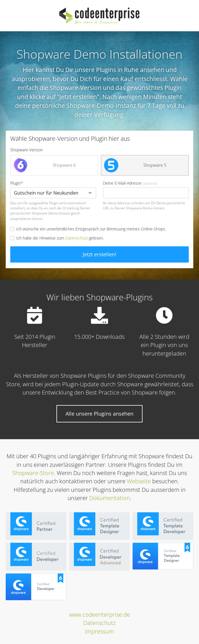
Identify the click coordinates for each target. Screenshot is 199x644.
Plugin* (53, 189)
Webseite (139, 481)
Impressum (99, 631)
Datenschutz (77, 238)
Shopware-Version (27, 150)
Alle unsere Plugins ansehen (99, 414)
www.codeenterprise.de (99, 615)
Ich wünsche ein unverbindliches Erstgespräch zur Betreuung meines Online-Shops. (91, 229)
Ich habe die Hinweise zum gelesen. (60, 238)
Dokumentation (110, 498)
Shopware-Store (33, 473)
